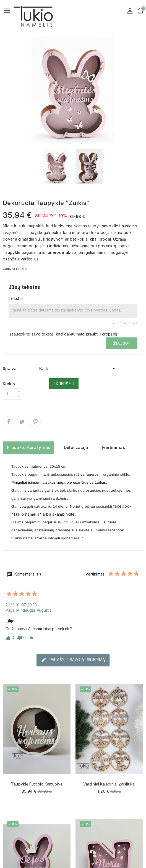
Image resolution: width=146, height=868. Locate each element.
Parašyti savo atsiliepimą (73, 660)
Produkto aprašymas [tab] (28, 447)
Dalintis (8, 422)
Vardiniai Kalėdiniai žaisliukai (109, 784)
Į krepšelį (64, 384)
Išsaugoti (122, 343)
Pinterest (35, 422)
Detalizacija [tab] (76, 447)
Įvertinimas (113, 447)
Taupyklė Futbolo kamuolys (37, 784)
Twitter (22, 422)
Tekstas (16, 298)
